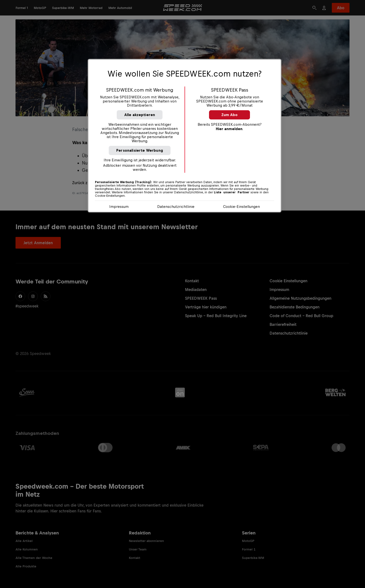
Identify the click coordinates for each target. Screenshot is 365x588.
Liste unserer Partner (232, 192)
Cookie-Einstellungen (241, 207)
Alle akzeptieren (140, 115)
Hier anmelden (229, 129)
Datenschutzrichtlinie (176, 207)
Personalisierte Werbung (140, 150)
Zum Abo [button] (229, 115)
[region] (185, 136)
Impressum (119, 207)
